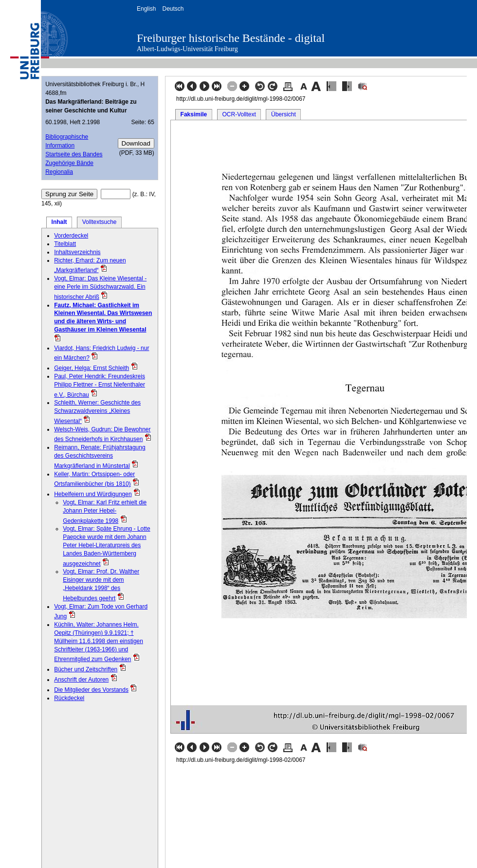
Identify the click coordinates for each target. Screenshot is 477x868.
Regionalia (59, 172)
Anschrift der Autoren (81, 680)
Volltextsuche (100, 222)
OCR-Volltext (239, 114)
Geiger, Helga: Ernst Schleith (92, 368)
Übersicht (284, 114)
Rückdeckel (69, 698)
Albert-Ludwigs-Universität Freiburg (187, 49)
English (146, 9)
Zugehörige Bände (69, 163)
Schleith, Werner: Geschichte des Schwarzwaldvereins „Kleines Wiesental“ (97, 412)
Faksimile (194, 114)
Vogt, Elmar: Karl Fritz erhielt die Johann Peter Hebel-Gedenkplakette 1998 (105, 512)
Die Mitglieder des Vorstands (91, 690)
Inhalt (59, 222)
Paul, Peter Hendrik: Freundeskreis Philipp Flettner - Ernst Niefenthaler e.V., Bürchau (100, 386)
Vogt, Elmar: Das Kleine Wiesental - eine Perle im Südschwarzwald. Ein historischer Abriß (100, 288)
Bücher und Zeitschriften (86, 669)
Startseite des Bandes (74, 154)
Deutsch (173, 9)
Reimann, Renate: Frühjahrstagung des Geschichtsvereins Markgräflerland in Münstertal (100, 457)
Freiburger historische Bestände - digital (231, 38)
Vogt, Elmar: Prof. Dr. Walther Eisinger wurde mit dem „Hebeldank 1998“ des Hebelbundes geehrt (101, 585)
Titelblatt (65, 244)
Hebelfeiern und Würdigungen (93, 494)
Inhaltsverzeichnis (77, 252)
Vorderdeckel (71, 236)
